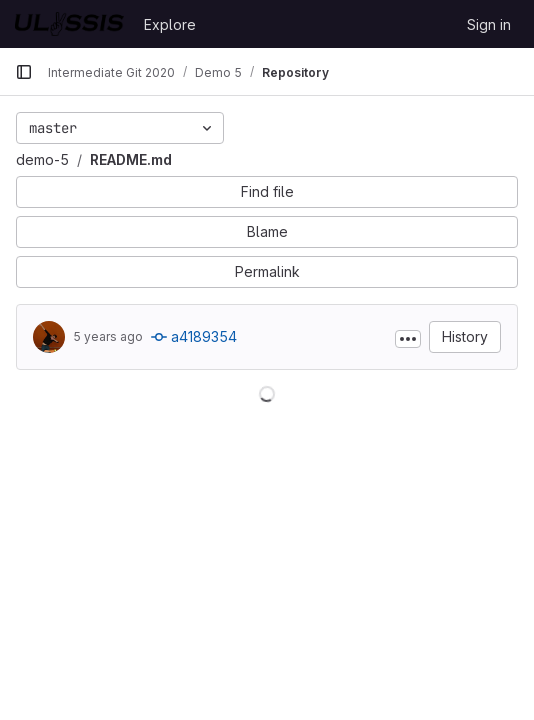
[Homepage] (69, 24)
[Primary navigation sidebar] (24, 72)
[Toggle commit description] (408, 339)
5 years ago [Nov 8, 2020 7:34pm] (108, 336)
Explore (170, 24)
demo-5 (42, 159)
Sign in (489, 24)
